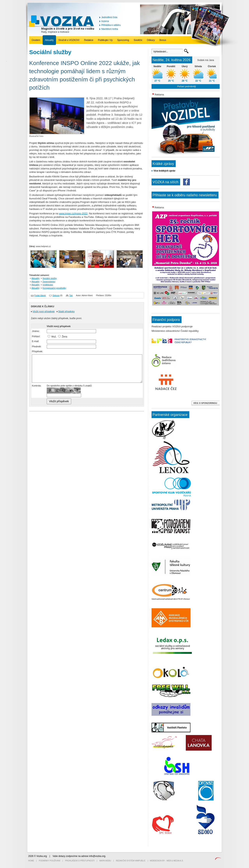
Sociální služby (50, 278)
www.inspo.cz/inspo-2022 (73, 213)
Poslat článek (40, 295)
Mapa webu (105, 861)
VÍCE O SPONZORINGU (206, 403)
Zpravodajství (49, 282)
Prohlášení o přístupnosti (80, 861)
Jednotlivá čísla (109, 17)
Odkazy (151, 40)
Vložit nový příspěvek (43, 312)
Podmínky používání (50, 861)
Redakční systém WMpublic (131, 861)
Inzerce (105, 21)
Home (31, 861)
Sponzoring (123, 40)
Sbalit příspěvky (66, 312)
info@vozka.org (97, 856)
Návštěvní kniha (110, 29)
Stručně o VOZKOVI (69, 40)
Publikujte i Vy (105, 40)
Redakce (89, 40)
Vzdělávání (48, 285)
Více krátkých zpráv (164, 171)
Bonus (163, 40)
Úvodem (36, 40)
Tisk (71, 295)
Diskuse (56, 295)
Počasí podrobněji (187, 86)
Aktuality (49, 40)
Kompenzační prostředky (54, 288)
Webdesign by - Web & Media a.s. (167, 861)
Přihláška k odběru (111, 25)
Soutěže (138, 40)
